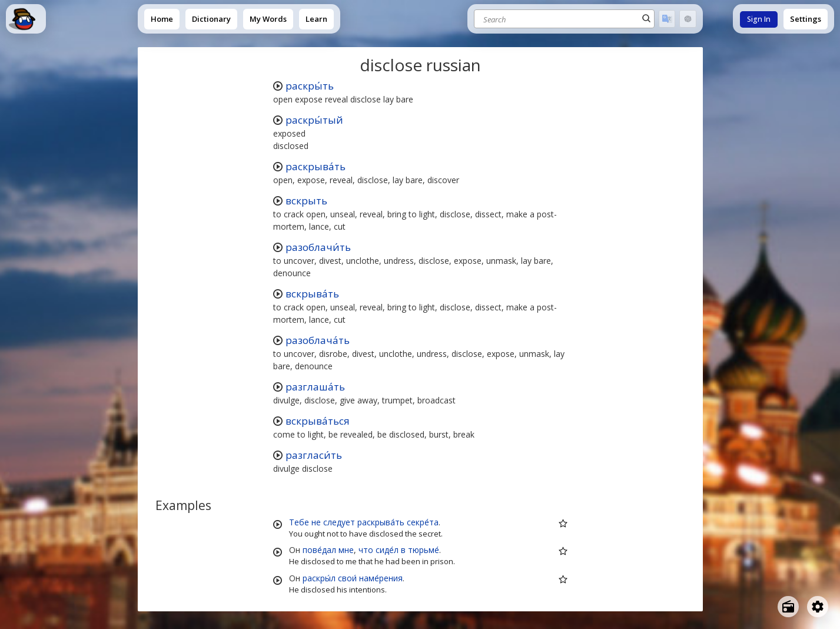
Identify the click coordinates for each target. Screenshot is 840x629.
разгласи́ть (314, 455)
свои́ (347, 578)
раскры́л (319, 578)
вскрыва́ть (312, 294)
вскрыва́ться (318, 421)
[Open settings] (818, 607)
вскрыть (306, 201)
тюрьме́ (424, 550)
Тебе (299, 522)
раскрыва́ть (316, 166)
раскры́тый (314, 120)
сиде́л (387, 550)
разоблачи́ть (318, 247)
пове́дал (319, 550)
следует (339, 522)
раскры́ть (310, 86)
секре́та (423, 522)
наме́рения (381, 578)
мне (346, 550)
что (366, 550)
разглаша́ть (315, 387)
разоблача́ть (318, 340)
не (316, 522)
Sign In (759, 19)
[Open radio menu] (788, 607)
